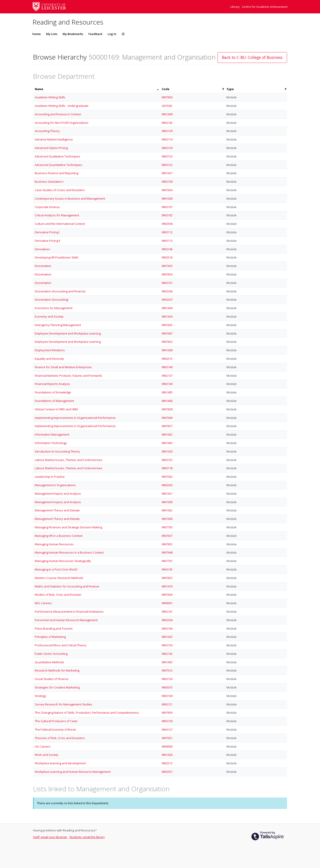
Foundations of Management (54, 401)
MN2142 (167, 654)
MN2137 (167, 376)
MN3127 (167, 730)
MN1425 (167, 434)
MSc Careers (43, 603)
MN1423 (167, 637)
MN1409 (167, 114)
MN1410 (167, 586)
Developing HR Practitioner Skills (57, 257)
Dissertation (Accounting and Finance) (60, 291)
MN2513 (167, 763)
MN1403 (167, 662)
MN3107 (167, 207)
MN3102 (167, 215)
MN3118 (167, 468)
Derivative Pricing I (47, 232)
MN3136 (167, 679)
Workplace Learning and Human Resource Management (73, 772)
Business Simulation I (49, 182)
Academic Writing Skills (50, 97)
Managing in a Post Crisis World (56, 569)
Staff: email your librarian (50, 837)
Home (37, 34)
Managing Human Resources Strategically (63, 561)
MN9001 (167, 603)
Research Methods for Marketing (57, 670)
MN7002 (167, 477)
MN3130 (167, 721)
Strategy (40, 696)
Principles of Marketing (50, 637)
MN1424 (167, 316)
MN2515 (167, 359)
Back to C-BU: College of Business (252, 57)
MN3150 (167, 645)
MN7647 (167, 333)
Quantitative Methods (49, 662)
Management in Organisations (55, 485)
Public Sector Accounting (51, 654)
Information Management (52, 434)
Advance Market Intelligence (54, 139)
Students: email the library (87, 837)
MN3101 (167, 283)
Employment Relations (50, 350)
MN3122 (167, 165)
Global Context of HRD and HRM (56, 409)
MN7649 (167, 418)
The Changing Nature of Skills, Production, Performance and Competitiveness (87, 713)
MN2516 (167, 257)
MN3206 (167, 291)
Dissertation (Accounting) (51, 300)
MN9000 (167, 746)
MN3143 (167, 123)
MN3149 (167, 384)
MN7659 (167, 713)
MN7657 (167, 426)
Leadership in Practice (50, 477)
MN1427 (167, 173)
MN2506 (167, 224)
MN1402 (167, 443)
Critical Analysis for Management (57, 215)
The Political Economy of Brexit (55, 730)
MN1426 (167, 755)
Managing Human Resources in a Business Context (69, 552)
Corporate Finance (47, 207)
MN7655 (167, 544)
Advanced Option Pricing (51, 148)
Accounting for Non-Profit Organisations (62, 123)
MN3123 (167, 156)
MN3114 (167, 139)
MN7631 (167, 738)
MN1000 (167, 519)
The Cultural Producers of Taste (56, 721)
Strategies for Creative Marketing (57, 687)
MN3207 (167, 300)
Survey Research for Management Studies (64, 704)
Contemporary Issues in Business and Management (70, 198)
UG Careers (43, 746)
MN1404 (167, 308)
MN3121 (167, 704)
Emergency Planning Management (58, 325)
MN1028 (167, 198)
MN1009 (167, 502)
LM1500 (167, 106)
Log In (112, 34)
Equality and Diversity (49, 359)
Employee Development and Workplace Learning (68, 333)
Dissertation (43, 266)
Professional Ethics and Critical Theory (61, 645)
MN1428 (167, 350)
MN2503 (167, 485)
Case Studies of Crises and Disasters (60, 190)
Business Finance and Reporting (56, 173)
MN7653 (167, 578)
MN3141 (167, 612)
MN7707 (167, 561)
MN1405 (167, 392)
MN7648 (167, 552)
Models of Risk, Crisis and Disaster (58, 595)
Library (235, 7)
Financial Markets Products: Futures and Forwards (68, 376)
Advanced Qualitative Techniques (57, 156)
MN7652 (167, 342)
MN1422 (167, 510)
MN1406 (167, 401)
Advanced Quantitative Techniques (58, 165)
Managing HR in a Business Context (59, 536)
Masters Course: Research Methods (59, 578)
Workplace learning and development (60, 763)
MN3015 (167, 687)
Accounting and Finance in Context (58, 114)
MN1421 (167, 494)
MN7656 (167, 97)
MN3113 (167, 241)
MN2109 (167, 182)
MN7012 (167, 670)
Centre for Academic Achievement (265, 7)
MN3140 (167, 367)
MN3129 (167, 148)
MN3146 (167, 249)
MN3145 (167, 569)
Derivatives (42, 249)
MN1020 (167, 451)
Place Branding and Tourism (54, 628)
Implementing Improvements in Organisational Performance (75, 418)
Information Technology (51, 443)
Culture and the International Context (60, 224)
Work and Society (47, 755)
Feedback (95, 34)
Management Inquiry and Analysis (58, 494)
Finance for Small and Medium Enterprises (63, 367)
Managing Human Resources (54, 544)
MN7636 (167, 595)
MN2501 (167, 772)
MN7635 (167, 325)
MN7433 (167, 266)
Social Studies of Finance (52, 679)
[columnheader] (96, 89)
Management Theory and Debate (57, 510)
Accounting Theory (47, 131)
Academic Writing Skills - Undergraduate (62, 106)
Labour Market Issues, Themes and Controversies (69, 460)
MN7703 (167, 527)
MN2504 (167, 620)
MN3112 (167, 232)
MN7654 (167, 274)
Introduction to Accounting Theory (57, 451)
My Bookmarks (73, 34)
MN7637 (167, 536)
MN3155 (167, 460)
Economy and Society (49, 316)
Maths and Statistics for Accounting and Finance (67, 586)
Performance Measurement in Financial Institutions (69, 612)
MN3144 (167, 628)
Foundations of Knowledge (53, 392)
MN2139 (167, 131)
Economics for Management (54, 308)
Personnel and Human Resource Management (66, 620)
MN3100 (167, 696)
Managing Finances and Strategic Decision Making (68, 527)
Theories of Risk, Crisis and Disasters (60, 738)
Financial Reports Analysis (52, 384)
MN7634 (167, 190)
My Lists (52, 34)
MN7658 (167, 409)
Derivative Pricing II (47, 241)
